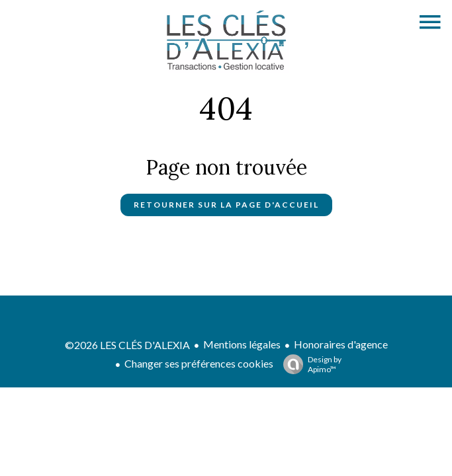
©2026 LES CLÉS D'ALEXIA (127, 345)
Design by (309, 364)
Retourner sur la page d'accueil (226, 205)
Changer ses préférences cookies (199, 363)
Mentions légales (242, 344)
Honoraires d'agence (341, 344)
